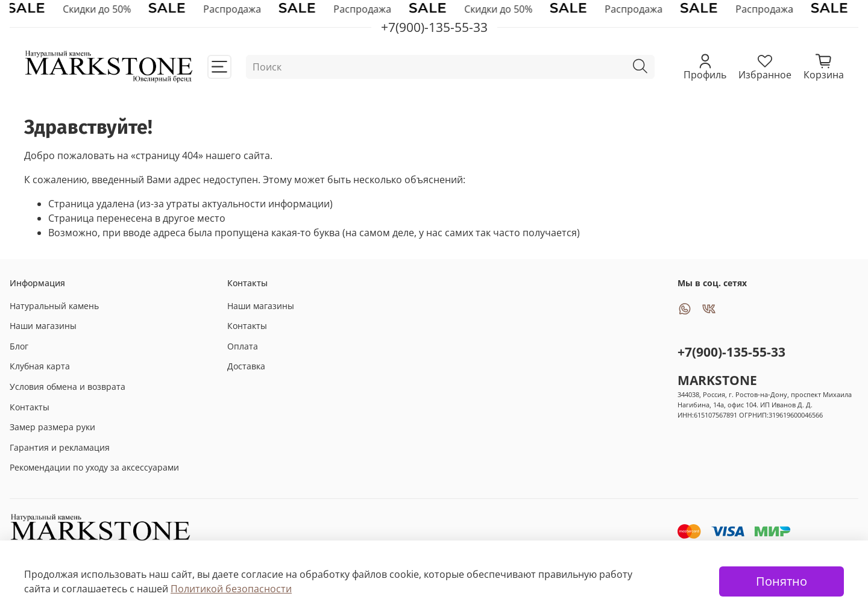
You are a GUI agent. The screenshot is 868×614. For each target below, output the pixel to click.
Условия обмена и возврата (68, 387)
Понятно (782, 581)
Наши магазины (43, 326)
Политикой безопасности (231, 589)
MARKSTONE (717, 380)
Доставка (246, 366)
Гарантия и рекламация (60, 447)
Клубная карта (40, 366)
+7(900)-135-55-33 (731, 352)
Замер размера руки (52, 427)
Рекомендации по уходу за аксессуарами (94, 467)
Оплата (243, 346)
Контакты (30, 407)
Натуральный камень (54, 306)
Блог (19, 346)
